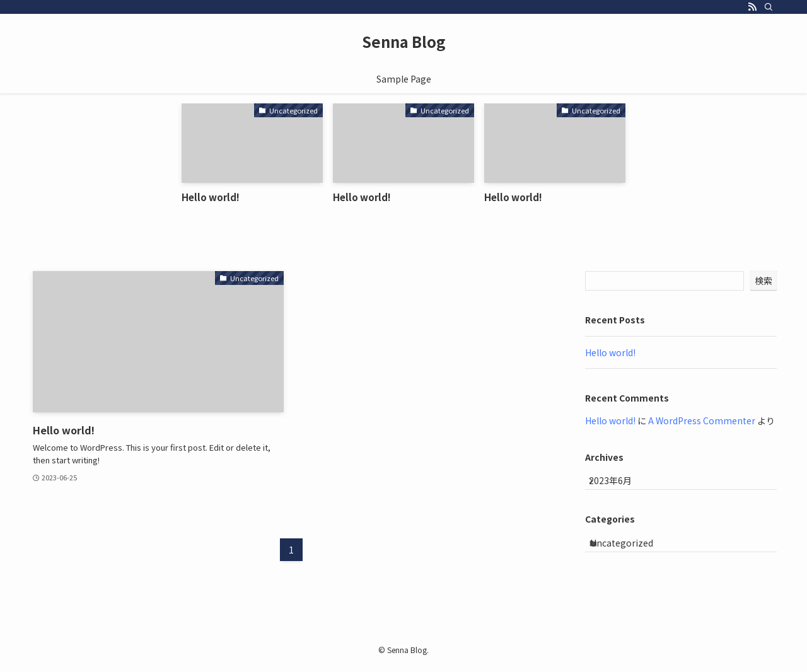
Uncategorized (632, 557)
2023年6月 (620, 485)
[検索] (769, 7)
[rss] (752, 7)
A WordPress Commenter (702, 420)
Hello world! (610, 352)
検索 (763, 281)
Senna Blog (404, 42)
